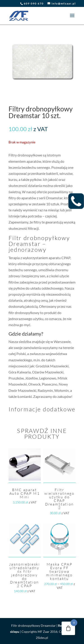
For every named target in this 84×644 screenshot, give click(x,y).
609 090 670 (34, 3)
